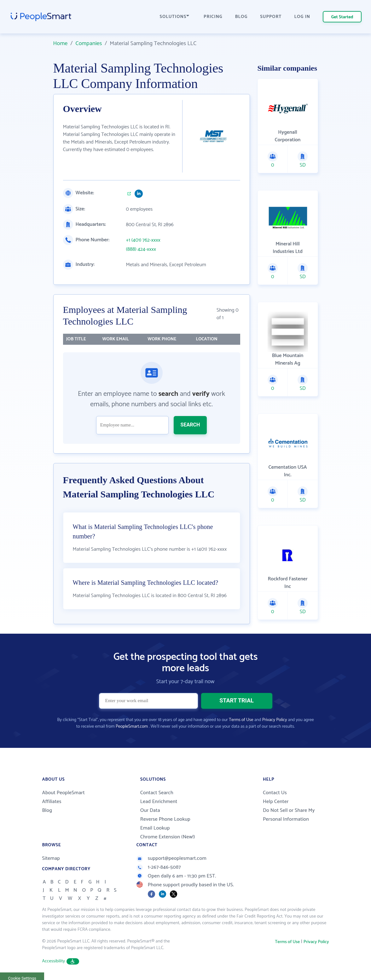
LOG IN (302, 17)
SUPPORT (271, 17)
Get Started (342, 17)
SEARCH (190, 425)
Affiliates (52, 802)
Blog (47, 810)
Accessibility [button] (61, 961)
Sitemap (51, 858)
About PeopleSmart (64, 793)
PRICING (213, 17)
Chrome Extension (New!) (168, 837)
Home (61, 44)
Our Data (150, 810)
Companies (89, 44)
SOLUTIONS (175, 17)
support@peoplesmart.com (171, 858)
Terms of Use (241, 720)
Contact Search (157, 793)
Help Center (276, 802)
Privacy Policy (275, 720)
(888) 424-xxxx (141, 249)
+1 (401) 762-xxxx (143, 240)
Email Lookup (155, 828)
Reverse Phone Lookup (165, 819)
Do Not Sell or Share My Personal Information (289, 815)
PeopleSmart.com (132, 727)
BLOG (241, 17)
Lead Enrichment (159, 802)
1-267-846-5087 (159, 867)
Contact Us (275, 793)
